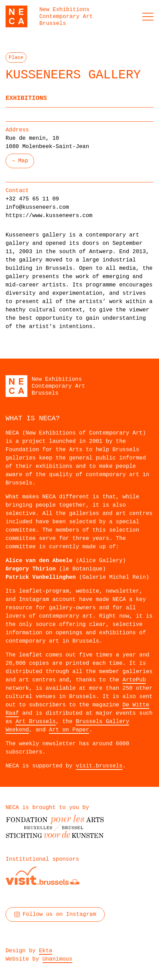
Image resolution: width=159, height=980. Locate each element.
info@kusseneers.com (37, 207)
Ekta (46, 951)
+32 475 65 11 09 (32, 199)
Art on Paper (69, 730)
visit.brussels (99, 766)
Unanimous (57, 959)
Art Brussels (36, 722)
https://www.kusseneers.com (49, 216)
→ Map (20, 161)
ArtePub (134, 680)
